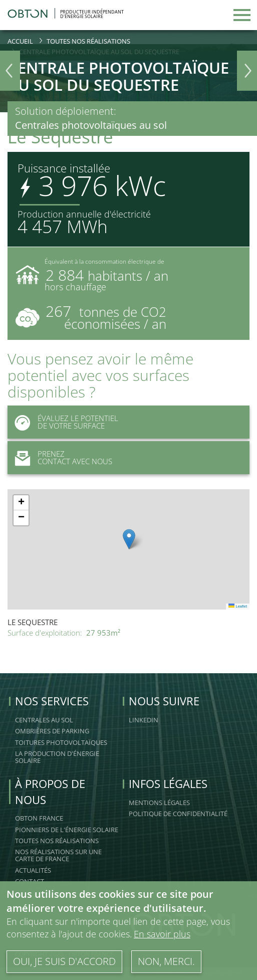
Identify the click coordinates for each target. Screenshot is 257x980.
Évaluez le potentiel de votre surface (63, 422)
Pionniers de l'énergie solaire (67, 830)
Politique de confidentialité (178, 814)
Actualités (33, 870)
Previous (10, 71)
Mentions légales (159, 803)
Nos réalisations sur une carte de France (58, 855)
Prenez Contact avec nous (60, 458)
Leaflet (238, 606)
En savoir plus (162, 934)
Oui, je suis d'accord (64, 961)
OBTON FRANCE (39, 818)
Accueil (20, 41)
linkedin (144, 720)
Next (247, 71)
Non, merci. (166, 961)
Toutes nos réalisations (88, 41)
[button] (129, 539)
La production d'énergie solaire (57, 757)
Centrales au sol (44, 720)
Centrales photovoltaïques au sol (91, 125)
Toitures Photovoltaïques (61, 742)
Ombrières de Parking (52, 731)
